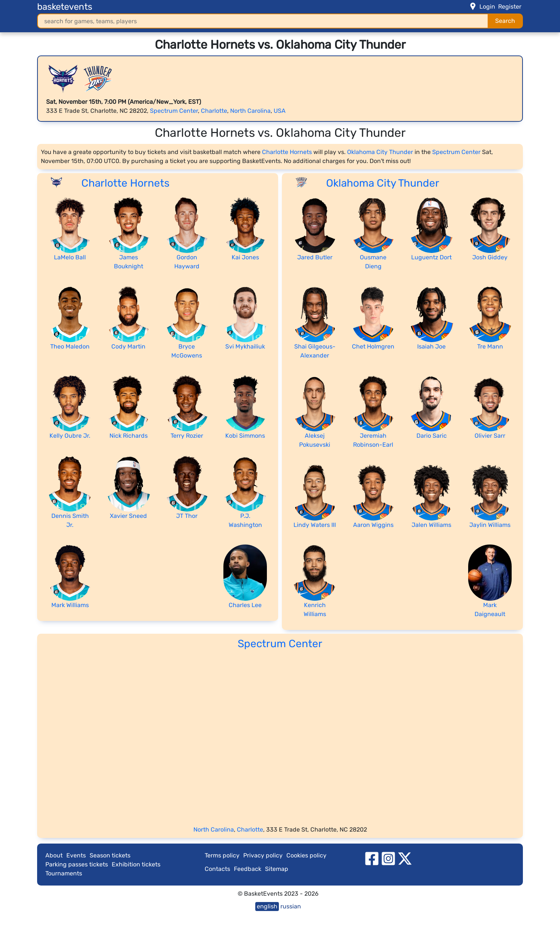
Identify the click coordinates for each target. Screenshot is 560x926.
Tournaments (64, 873)
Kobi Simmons (245, 436)
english (267, 906)
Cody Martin (128, 346)
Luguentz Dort (431, 257)
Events (76, 855)
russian (291, 906)
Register (510, 7)
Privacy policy (263, 855)
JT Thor (187, 516)
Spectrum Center (174, 111)
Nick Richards (129, 436)
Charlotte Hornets (287, 152)
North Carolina (250, 111)
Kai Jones (245, 257)
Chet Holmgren (373, 346)
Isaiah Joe (431, 346)
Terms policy (222, 855)
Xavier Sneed (128, 516)
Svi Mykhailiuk (245, 346)
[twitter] (405, 858)
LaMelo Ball (70, 257)
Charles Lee (245, 605)
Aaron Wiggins (373, 525)
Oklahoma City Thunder (380, 152)
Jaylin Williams (490, 525)
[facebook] (372, 858)
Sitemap (277, 869)
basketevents (65, 7)
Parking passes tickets (77, 864)
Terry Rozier (187, 436)
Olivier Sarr (490, 436)
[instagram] (388, 858)
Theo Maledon (70, 346)
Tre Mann (490, 346)
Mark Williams (70, 605)
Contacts (217, 869)
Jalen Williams (431, 525)
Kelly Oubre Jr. (70, 436)
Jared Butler (315, 257)
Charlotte (214, 111)
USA (280, 111)
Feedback (248, 869)
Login (487, 7)
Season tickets (110, 855)
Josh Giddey (490, 257)
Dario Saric (432, 436)
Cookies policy (306, 855)
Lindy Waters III (315, 525)
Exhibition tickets (136, 864)
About (54, 855)
